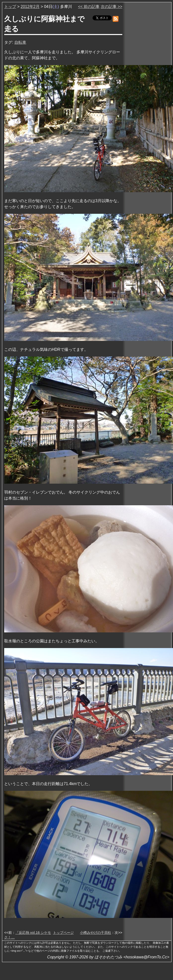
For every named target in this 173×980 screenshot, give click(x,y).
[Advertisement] (147, 79)
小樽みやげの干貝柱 (96, 933)
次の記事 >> (111, 7)
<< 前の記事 (89, 7)
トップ (10, 7)
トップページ (63, 933)
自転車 (20, 42)
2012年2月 (30, 7)
